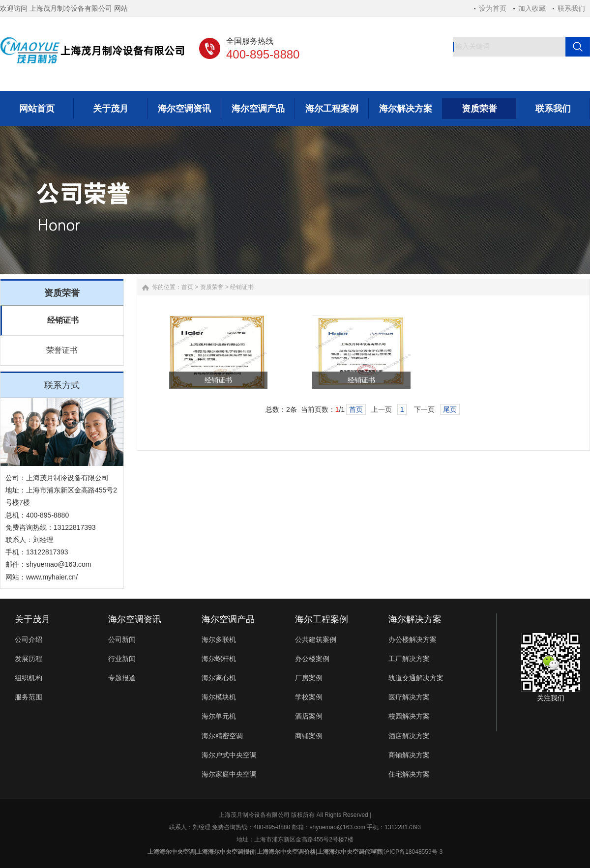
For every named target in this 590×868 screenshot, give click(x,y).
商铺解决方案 (409, 755)
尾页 (450, 409)
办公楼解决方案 (413, 639)
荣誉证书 (62, 350)
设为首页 (493, 8)
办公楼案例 (312, 659)
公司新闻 (122, 639)
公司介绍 (29, 639)
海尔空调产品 (228, 619)
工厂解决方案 (409, 659)
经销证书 (63, 320)
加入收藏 (532, 8)
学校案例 (309, 697)
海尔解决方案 (415, 619)
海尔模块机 (219, 697)
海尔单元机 (219, 716)
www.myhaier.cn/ (52, 577)
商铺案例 (309, 736)
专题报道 (122, 678)
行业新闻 (122, 659)
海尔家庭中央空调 (229, 774)
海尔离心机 (219, 678)
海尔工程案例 (322, 619)
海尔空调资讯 (135, 619)
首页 (187, 287)
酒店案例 (309, 716)
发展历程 (29, 659)
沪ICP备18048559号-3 (413, 852)
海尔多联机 (219, 639)
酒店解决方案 (409, 736)
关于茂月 (32, 619)
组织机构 (29, 678)
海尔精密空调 (222, 736)
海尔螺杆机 (219, 659)
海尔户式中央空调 (229, 755)
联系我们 (571, 8)
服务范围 (29, 697)
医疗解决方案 (409, 697)
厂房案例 (309, 678)
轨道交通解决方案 (416, 678)
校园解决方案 (409, 716)
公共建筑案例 (316, 639)
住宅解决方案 (409, 774)
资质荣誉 (212, 287)
